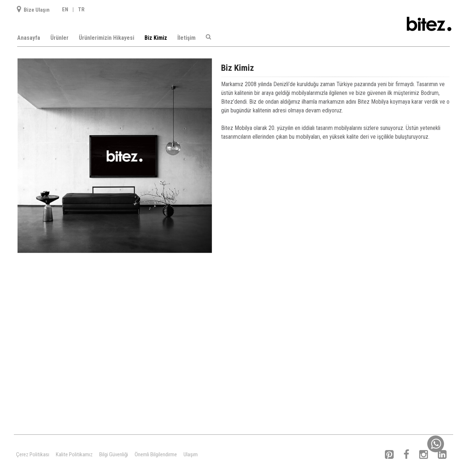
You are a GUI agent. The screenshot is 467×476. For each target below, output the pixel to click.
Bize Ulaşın (33, 10)
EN (65, 9)
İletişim (186, 38)
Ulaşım (191, 454)
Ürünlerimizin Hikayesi (107, 38)
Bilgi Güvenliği (114, 454)
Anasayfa (29, 38)
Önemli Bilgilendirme (156, 454)
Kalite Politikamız (74, 454)
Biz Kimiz (156, 38)
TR (81, 9)
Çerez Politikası (33, 454)
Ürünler (59, 38)
